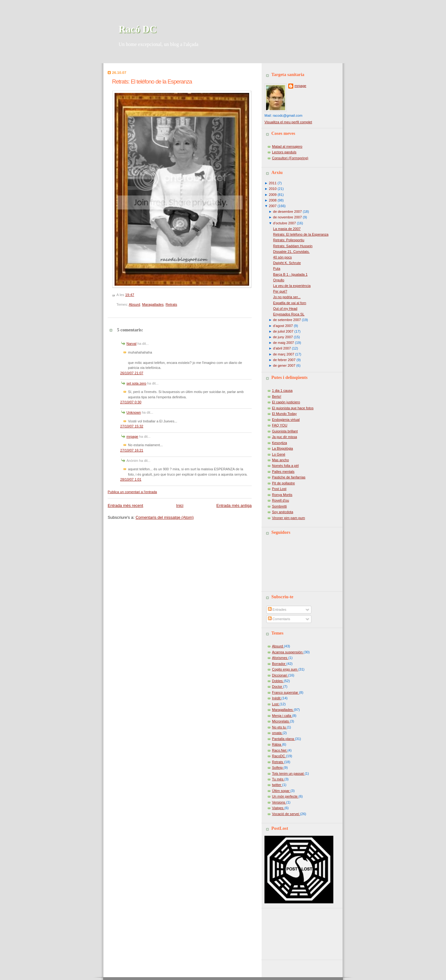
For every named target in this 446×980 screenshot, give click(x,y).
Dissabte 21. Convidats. (292, 252)
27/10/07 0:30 (131, 402)
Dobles (278, 681)
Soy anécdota (283, 512)
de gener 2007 (284, 365)
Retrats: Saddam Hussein (293, 246)
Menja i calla (282, 716)
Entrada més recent (125, 505)
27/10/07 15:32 (132, 426)
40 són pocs (283, 257)
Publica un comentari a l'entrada (132, 492)
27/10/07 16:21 (132, 450)
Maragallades (153, 304)
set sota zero (136, 383)
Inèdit (277, 698)
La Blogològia (282, 448)
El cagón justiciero (286, 402)
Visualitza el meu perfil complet (288, 122)
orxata (277, 733)
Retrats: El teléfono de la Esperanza (152, 82)
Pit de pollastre (283, 483)
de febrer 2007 (284, 360)
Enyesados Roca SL (289, 314)
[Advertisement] (293, 932)
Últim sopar (281, 791)
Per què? (280, 291)
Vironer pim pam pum (288, 518)
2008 (273, 200)
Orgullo (279, 280)
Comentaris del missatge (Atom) (165, 517)
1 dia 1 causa (282, 390)
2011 (273, 183)
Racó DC (138, 29)
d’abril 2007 (282, 348)
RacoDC (279, 756)
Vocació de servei (286, 814)
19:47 (130, 295)
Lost (276, 704)
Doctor (278, 687)
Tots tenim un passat (288, 773)
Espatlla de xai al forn (290, 303)
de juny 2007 (283, 337)
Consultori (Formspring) (290, 158)
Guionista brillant (285, 431)
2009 (273, 195)
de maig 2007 (283, 343)
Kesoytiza (279, 443)
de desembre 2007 (287, 212)
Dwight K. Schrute (287, 263)
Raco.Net (280, 750)
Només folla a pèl (285, 466)
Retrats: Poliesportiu (289, 240)
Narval (131, 344)
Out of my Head (285, 309)
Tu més (278, 779)
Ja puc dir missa (285, 437)
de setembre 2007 (287, 320)
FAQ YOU (280, 425)
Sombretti (279, 506)
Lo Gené (279, 454)
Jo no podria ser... (287, 297)
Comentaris (279, 619)
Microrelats (281, 721)
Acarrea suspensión (288, 652)
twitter (277, 785)
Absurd (134, 304)
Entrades (277, 610)
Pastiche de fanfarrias (289, 477)
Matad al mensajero (287, 146)
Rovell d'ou (280, 500)
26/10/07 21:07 (132, 373)
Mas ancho (280, 460)
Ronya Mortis (282, 495)
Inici (180, 505)
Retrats (171, 304)
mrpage (132, 436)
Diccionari (280, 675)
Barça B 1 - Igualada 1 (290, 274)
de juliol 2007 (283, 331)
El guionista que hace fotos (293, 408)
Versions (279, 802)
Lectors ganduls (284, 152)
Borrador (279, 664)
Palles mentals (283, 472)
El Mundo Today (284, 414)
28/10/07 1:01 (131, 479)
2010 (273, 189)
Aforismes (280, 658)
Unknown (134, 412)
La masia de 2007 (287, 229)
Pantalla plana (283, 739)
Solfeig (278, 768)
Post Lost (279, 489)
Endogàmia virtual (286, 420)
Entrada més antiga (234, 505)
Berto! (277, 396)
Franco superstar (286, 692)
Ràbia (277, 744)
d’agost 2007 (283, 326)
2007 (273, 206)
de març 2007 (284, 354)
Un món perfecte (285, 796)
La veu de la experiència (292, 286)
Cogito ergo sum (285, 669)
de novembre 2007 (287, 217)
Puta (277, 268)
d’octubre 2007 (284, 223)
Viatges (278, 808)
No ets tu (279, 727)
